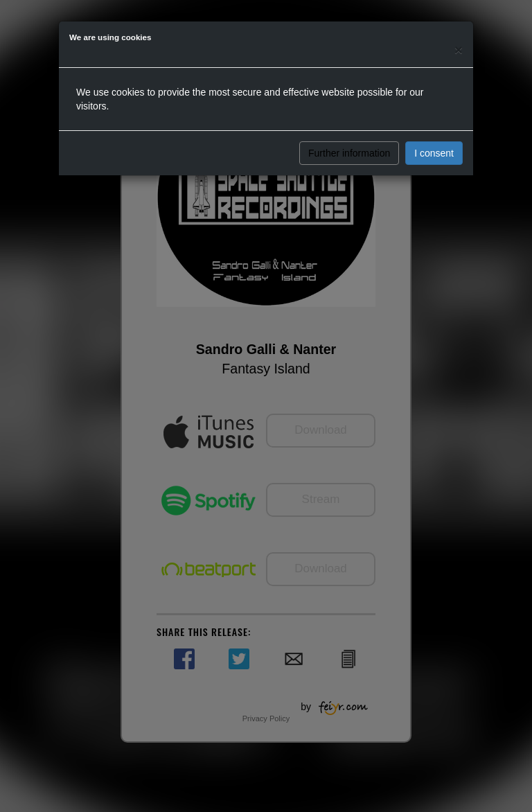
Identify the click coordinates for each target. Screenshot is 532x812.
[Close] (459, 50)
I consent (434, 153)
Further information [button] (349, 153)
